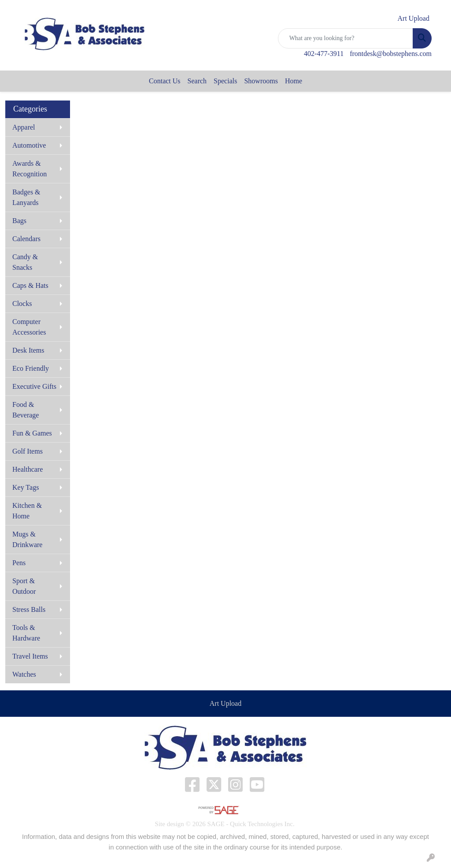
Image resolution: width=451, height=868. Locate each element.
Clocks (22, 304)
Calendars (26, 239)
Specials (225, 81)
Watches (24, 674)
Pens (19, 563)
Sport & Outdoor (24, 586)
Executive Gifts (34, 386)
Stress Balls (29, 609)
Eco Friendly (31, 368)
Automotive (29, 145)
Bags (19, 221)
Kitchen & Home (27, 511)
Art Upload (225, 703)
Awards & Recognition (30, 169)
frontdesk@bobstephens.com (391, 54)
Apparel (24, 127)
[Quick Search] (346, 38)
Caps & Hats (30, 285)
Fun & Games (32, 433)
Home (294, 81)
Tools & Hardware (26, 633)
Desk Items (28, 350)
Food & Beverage (26, 410)
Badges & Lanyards (26, 197)
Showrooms (261, 81)
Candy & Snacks (25, 262)
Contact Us (165, 81)
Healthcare (28, 469)
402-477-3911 (324, 54)
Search (197, 81)
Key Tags (26, 487)
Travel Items (30, 656)
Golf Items (28, 451)
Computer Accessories (29, 327)
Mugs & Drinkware (27, 539)
